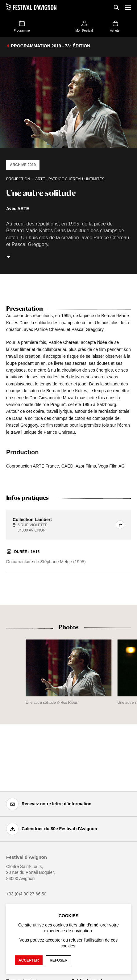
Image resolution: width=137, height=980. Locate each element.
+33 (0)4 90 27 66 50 (26, 894)
